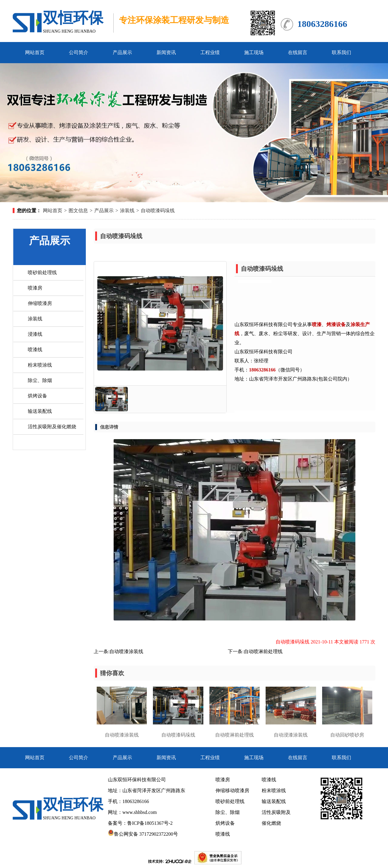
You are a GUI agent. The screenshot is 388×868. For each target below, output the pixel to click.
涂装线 (127, 211)
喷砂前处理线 (42, 272)
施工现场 (254, 52)
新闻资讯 (166, 52)
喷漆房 (35, 288)
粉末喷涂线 (40, 365)
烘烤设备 (37, 396)
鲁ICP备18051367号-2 (150, 823)
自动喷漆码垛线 (158, 211)
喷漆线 (35, 350)
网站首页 (35, 52)
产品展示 (122, 52)
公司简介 (79, 52)
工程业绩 (210, 52)
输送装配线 (40, 411)
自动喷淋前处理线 (263, 651)
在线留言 (298, 52)
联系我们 (341, 52)
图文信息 (78, 211)
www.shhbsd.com (140, 812)
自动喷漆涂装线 (126, 651)
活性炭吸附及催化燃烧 (52, 427)
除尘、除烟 (40, 380)
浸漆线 (35, 334)
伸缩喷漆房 (40, 303)
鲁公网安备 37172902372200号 (143, 834)
